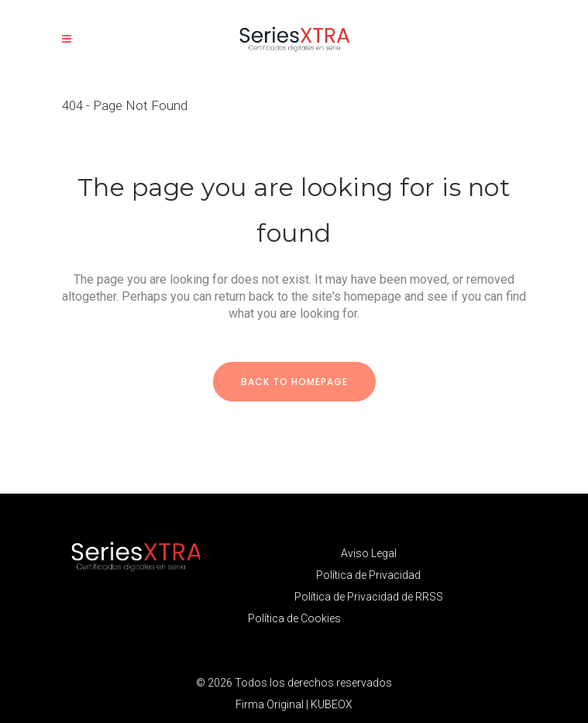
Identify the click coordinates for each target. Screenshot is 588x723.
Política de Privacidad (368, 575)
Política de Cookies (294, 618)
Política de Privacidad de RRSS (369, 597)
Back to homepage (294, 382)
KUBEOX (332, 704)
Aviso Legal (369, 553)
